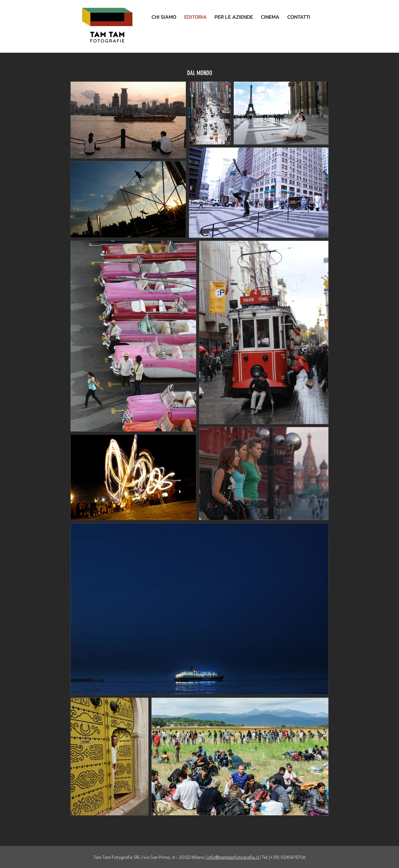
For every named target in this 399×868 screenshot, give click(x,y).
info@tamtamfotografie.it (233, 858)
